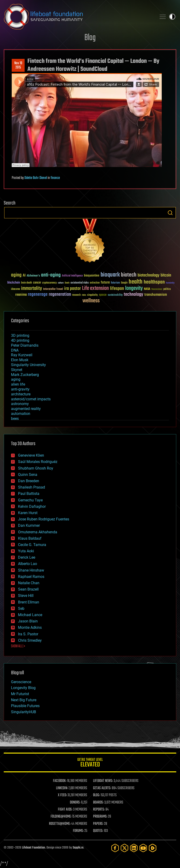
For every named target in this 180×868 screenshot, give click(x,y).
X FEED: (62, 795)
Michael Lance (30, 615)
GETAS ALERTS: (102, 788)
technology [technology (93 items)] (133, 295)
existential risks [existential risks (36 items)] (80, 283)
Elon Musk (20, 360)
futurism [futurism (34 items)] (115, 283)
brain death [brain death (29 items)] (26, 283)
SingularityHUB (24, 712)
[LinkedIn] (134, 848)
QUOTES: (98, 831)
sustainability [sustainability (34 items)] (115, 295)
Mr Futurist (20, 694)
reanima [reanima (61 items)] (21, 295)
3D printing (20, 335)
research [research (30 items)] (76, 295)
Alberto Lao (28, 564)
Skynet (17, 370)
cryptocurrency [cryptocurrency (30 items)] (49, 283)
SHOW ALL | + (18, 646)
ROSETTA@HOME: (60, 824)
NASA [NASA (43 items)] (147, 289)
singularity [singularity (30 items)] (92, 295)
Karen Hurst (28, 513)
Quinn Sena (28, 475)
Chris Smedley (30, 640)
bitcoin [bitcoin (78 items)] (166, 275)
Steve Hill (26, 596)
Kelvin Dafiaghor (32, 506)
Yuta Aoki (26, 551)
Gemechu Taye (30, 500)
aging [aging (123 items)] (16, 275)
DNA (15, 350)
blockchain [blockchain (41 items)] (14, 283)
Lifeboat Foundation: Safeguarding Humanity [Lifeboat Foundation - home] (78, 17)
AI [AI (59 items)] (24, 276)
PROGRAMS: (100, 817)
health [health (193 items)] (136, 282)
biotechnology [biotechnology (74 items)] (148, 275)
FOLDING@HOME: (61, 817)
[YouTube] (143, 848)
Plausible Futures (25, 706)
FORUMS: (78, 831)
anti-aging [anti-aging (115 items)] (51, 275)
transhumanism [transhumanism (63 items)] (156, 295)
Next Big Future (24, 700)
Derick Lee (27, 557)
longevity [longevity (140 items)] (134, 288)
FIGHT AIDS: (65, 810)
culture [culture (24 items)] (61, 283)
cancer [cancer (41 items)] (37, 283)
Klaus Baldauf (30, 538)
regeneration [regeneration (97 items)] (60, 294)
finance (55, 178)
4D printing (20, 340)
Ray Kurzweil (22, 355)
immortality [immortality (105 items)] (32, 288)
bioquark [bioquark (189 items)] (110, 275)
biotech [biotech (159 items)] (129, 275)
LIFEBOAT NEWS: (103, 781)
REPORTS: (99, 810)
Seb (21, 608)
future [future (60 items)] (105, 282)
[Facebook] (115, 848)
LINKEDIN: (62, 788)
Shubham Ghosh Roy (36, 468)
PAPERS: (98, 824)
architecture (21, 394)
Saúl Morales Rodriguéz (38, 462)
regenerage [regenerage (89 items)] (38, 295)
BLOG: (96, 795)
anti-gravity (20, 389)
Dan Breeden (29, 481)
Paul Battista (29, 494)
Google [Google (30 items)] (124, 283)
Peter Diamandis (25, 345)
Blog (90, 38)
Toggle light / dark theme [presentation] (172, 17)
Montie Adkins (30, 627)
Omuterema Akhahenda (38, 532)
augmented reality (26, 409)
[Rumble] (153, 848)
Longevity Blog (23, 688)
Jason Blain (28, 621)
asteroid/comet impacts (31, 399)
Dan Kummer (29, 525)
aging (16, 379)
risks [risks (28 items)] (84, 295)
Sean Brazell (28, 589)
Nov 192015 (18, 65)
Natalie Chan (29, 583)
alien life (18, 384)
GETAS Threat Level (90, 763)
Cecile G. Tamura (32, 545)
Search (170, 213)
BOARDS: (98, 803)
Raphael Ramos (31, 577)
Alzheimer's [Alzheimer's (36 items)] (33, 276)
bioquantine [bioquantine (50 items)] (92, 275)
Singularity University (28, 365)
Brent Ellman (29, 602)
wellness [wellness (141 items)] (91, 301)
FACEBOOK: (60, 781)
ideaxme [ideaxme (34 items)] (15, 289)
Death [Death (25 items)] (67, 283)
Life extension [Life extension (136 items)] (95, 288)
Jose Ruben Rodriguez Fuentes (44, 519)
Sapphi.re (78, 848)
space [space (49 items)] (103, 295)
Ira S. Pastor (28, 634)
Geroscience (21, 682)
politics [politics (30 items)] (167, 289)
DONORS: (75, 803)
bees (15, 419)
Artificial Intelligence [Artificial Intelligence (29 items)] (72, 276)
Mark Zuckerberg (25, 375)
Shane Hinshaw (31, 570)
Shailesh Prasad (32, 487)
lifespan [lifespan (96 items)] (117, 289)
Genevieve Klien (31, 455)
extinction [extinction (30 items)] (95, 283)
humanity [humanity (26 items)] (170, 283)
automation (21, 414)
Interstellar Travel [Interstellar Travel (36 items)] (53, 289)
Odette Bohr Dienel (36, 178)
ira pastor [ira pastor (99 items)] (73, 289)
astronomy (20, 404)
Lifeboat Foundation (34, 848)
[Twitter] (124, 848)
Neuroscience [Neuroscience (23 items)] (157, 290)
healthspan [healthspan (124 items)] (154, 282)
